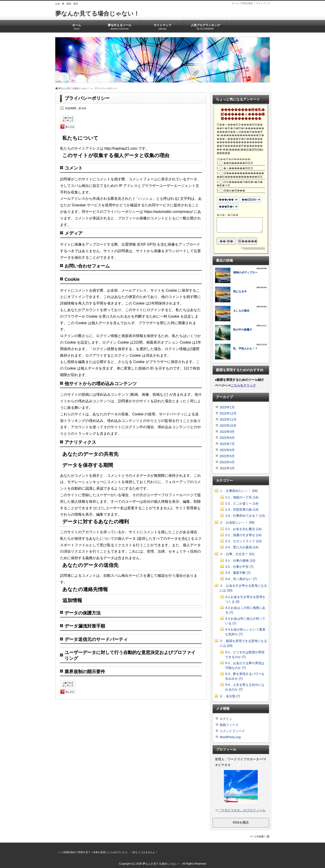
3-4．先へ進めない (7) (241, 579)
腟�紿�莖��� (234, 191)
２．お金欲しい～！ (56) (237, 522)
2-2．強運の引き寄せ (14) (243, 535)
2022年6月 (227, 450)
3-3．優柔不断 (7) (238, 573)
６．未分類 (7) (230, 696)
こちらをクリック (243, 385)
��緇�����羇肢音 (238, 163)
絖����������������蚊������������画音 (240, 175)
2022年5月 (227, 456)
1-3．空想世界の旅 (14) (242, 510)
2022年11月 (228, 419)
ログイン (226, 719)
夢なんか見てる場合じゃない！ (97, 14)
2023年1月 (227, 407)
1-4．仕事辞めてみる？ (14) (245, 516)
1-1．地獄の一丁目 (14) (242, 497)
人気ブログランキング (205, 25)
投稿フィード (229, 725)
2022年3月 (227, 468)
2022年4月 (227, 462)
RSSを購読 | (249, 3)
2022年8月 (227, 438)
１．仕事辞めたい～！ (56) (239, 491)
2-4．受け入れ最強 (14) (242, 547)
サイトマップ (263, 3)
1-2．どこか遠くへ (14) (242, 503)
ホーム (235, 3)
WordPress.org (230, 737)
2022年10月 (228, 426)
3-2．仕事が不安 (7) (239, 567)
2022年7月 (227, 444)
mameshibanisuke (254, 248)
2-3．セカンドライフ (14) (243, 541)
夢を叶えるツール (120, 25)
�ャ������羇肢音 (238, 168)
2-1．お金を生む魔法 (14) (243, 529)
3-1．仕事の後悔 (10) (240, 561)
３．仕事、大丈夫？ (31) (237, 554)
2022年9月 (227, 432)
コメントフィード (232, 731)
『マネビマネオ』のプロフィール (242, 810)
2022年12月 (228, 413)
